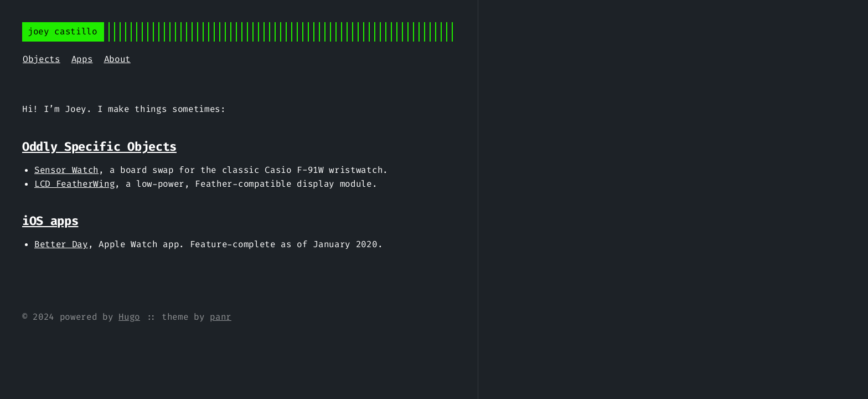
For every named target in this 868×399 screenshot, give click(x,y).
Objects (42, 59)
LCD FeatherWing (74, 184)
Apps (82, 59)
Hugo (129, 317)
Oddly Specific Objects (99, 147)
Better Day (61, 244)
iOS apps (50, 221)
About (117, 59)
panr (221, 317)
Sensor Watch (66, 170)
